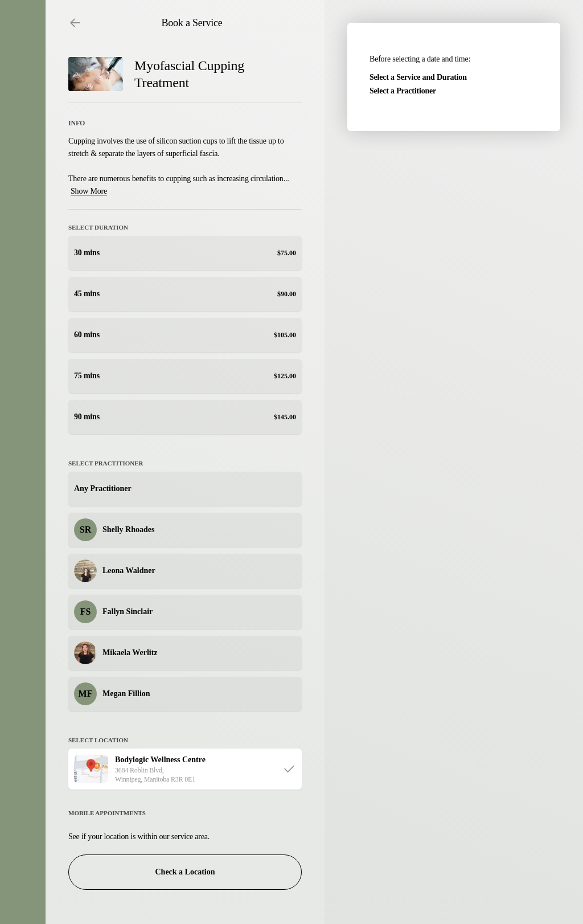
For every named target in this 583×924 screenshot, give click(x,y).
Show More (89, 191)
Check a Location (185, 872)
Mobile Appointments (107, 813)
